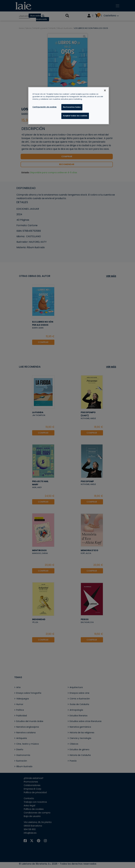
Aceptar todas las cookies (75, 116)
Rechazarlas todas (72, 107)
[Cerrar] (105, 90)
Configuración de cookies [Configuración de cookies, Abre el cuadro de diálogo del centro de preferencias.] (45, 107)
